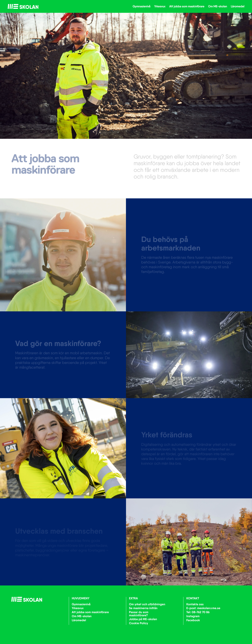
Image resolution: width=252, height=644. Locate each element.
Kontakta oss (195, 604)
